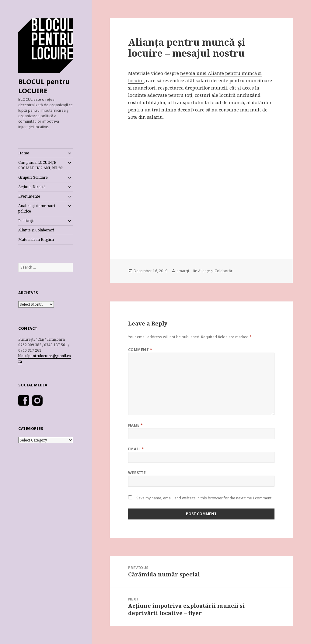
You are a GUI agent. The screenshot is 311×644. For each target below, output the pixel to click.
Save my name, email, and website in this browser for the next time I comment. (204, 498)
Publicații (26, 221)
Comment (140, 350)
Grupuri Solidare (33, 177)
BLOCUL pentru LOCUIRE (44, 86)
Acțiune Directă (32, 187)
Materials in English (36, 239)
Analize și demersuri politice (37, 208)
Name (136, 425)
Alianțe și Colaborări (36, 230)
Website (137, 473)
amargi (183, 271)
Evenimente (29, 196)
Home (24, 153)
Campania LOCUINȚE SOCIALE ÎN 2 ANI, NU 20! (41, 165)
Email (136, 449)
